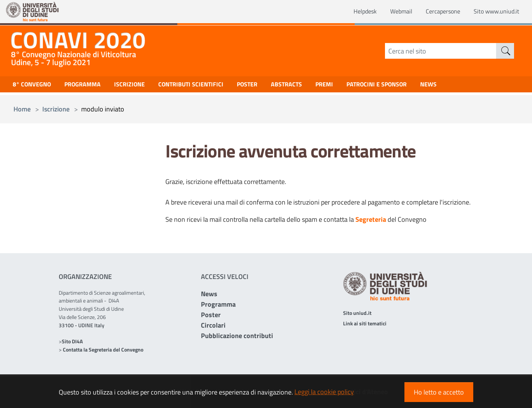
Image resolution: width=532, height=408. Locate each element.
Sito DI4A (72, 341)
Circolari (213, 325)
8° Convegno (34, 86)
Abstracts (309, 86)
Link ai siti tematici (365, 323)
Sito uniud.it (357, 313)
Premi (349, 86)
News (209, 294)
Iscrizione (140, 86)
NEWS (463, 86)
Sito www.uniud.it (494, 12)
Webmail (390, 12)
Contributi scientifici (206, 86)
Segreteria (371, 219)
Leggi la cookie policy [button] (324, 392)
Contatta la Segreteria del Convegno (103, 349)
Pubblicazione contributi (237, 336)
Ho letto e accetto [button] (439, 392)
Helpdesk (351, 12)
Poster (267, 86)
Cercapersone (435, 12)
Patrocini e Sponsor (406, 86)
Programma (89, 86)
